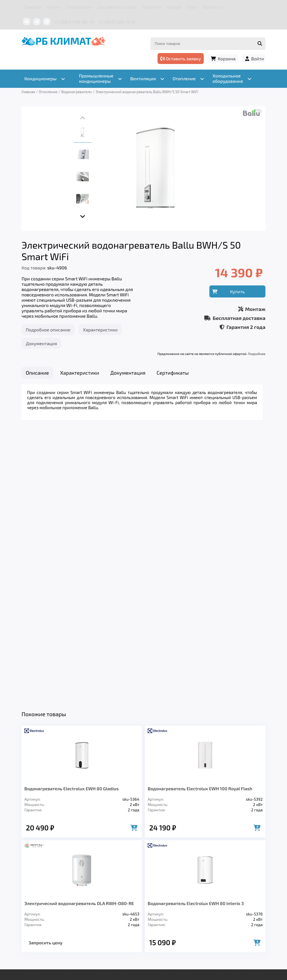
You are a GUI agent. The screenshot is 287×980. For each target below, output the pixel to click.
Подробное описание (48, 330)
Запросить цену (46, 668)
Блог (192, 7)
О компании (79, 7)
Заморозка (157, 890)
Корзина (227, 59)
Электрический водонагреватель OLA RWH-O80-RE (79, 628)
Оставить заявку (181, 59)
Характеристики (100, 330)
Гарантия (152, 7)
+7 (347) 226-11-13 (117, 22)
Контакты (213, 7)
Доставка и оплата (117, 7)
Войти (258, 59)
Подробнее (257, 354)
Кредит (174, 7)
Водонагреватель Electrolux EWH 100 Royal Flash (200, 514)
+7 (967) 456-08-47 (75, 22)
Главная (33, 7)
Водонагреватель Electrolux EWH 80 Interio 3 (196, 628)
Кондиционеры (41, 890)
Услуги (54, 7)
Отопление (121, 890)
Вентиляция (84, 890)
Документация (41, 343)
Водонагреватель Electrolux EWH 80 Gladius (71, 514)
